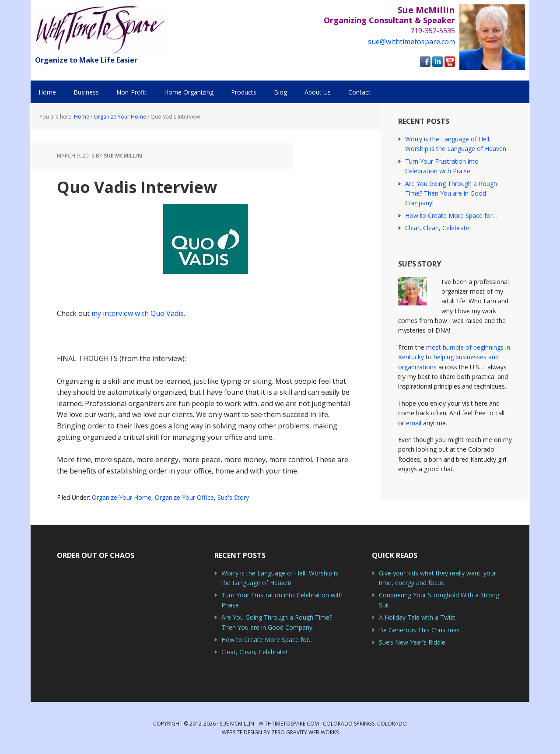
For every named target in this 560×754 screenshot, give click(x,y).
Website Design (242, 732)
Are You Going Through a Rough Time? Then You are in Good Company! (451, 193)
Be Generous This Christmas (419, 630)
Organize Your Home (122, 497)
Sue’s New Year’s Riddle (412, 642)
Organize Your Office (184, 497)
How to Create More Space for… (451, 216)
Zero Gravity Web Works (305, 732)
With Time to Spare (101, 30)
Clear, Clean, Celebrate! (438, 228)
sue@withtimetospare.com (411, 42)
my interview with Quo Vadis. (138, 313)
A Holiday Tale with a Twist (417, 617)
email (414, 423)
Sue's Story (233, 497)
